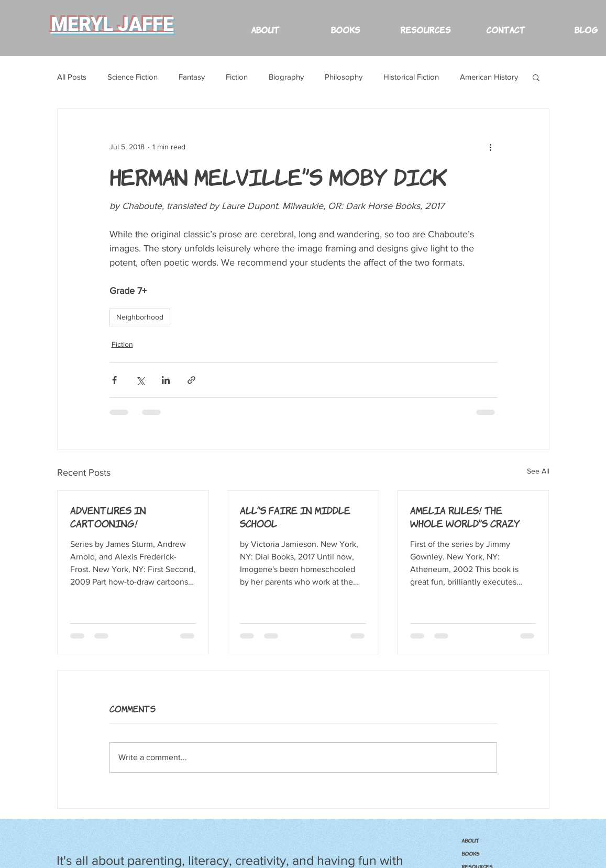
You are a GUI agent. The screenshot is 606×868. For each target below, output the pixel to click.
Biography (286, 77)
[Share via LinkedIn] (166, 380)
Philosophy (344, 77)
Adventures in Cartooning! (108, 516)
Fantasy (192, 77)
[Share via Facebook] (114, 380)
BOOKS (470, 853)
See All (538, 471)
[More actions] (491, 147)
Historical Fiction (411, 77)
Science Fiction (133, 77)
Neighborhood (140, 317)
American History (489, 77)
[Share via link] (191, 380)
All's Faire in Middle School (295, 516)
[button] (426, 24)
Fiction (237, 77)
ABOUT (470, 840)
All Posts (72, 77)
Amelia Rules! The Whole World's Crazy (465, 516)
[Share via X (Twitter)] (140, 380)
